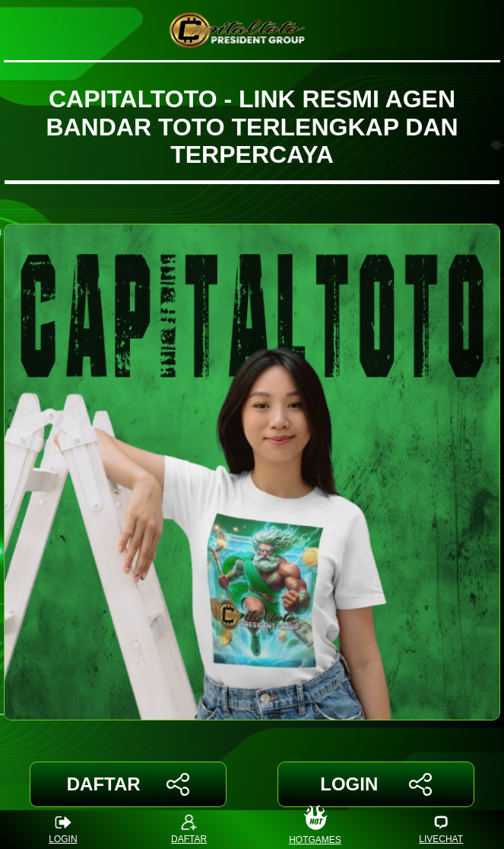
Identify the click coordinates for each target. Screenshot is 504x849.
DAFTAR (128, 784)
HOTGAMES (315, 830)
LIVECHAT (441, 830)
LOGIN (376, 784)
